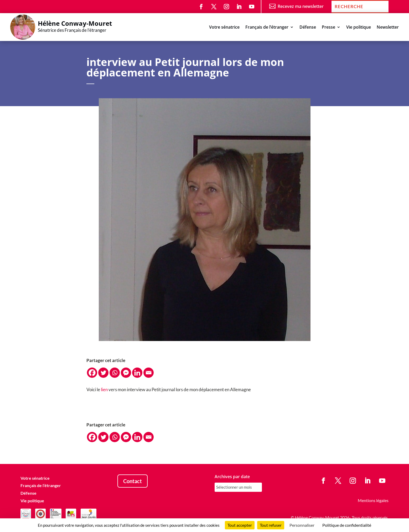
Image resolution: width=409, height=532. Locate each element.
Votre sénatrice (224, 28)
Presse (328, 28)
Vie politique (359, 28)
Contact (133, 481)
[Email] (149, 373)
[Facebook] (92, 373)
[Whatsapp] (115, 373)
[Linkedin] (137, 373)
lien (104, 389)
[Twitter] (103, 373)
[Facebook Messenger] (126, 373)
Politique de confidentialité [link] (347, 525)
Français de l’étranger (267, 28)
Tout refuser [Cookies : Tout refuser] (271, 525)
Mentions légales (373, 500)
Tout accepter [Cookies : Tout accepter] (240, 525)
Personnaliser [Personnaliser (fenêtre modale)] (302, 525)
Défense (308, 28)
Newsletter (388, 28)
